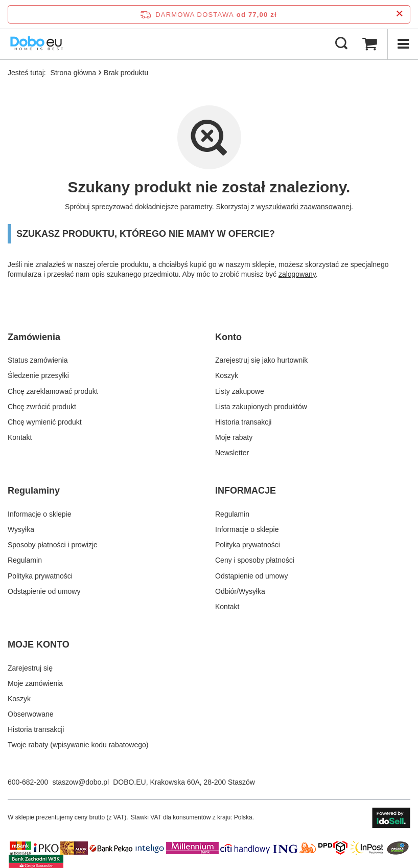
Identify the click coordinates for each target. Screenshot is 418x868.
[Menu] (403, 44)
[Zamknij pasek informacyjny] (399, 14)
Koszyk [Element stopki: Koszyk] (227, 375)
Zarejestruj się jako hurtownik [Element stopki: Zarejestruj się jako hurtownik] (261, 360)
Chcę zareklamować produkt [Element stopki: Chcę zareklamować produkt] (53, 391)
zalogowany (297, 274)
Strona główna (74, 73)
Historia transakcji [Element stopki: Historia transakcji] (243, 422)
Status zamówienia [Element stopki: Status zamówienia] (38, 360)
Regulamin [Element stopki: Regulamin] (25, 560)
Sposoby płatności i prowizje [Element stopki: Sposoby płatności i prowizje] (53, 545)
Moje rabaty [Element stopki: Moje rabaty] (234, 437)
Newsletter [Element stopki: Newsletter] (232, 453)
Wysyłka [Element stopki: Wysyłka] (21, 529)
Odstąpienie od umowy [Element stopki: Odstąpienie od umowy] (44, 591)
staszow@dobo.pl (80, 782)
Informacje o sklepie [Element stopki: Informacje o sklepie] (40, 514)
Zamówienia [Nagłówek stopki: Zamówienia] (34, 337)
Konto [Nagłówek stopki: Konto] (228, 337)
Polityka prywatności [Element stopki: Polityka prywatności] (40, 576)
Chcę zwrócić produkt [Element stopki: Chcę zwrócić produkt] (42, 407)
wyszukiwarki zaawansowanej (304, 207)
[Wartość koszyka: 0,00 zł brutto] (369, 44)
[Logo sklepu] (37, 44)
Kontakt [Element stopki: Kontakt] (20, 437)
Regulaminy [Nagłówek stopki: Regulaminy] (34, 491)
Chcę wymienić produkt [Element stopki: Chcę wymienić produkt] (45, 422)
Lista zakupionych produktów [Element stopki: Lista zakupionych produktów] (261, 407)
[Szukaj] (341, 44)
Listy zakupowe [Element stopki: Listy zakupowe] (240, 391)
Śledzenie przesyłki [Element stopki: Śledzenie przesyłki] (38, 375)
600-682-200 (28, 782)
